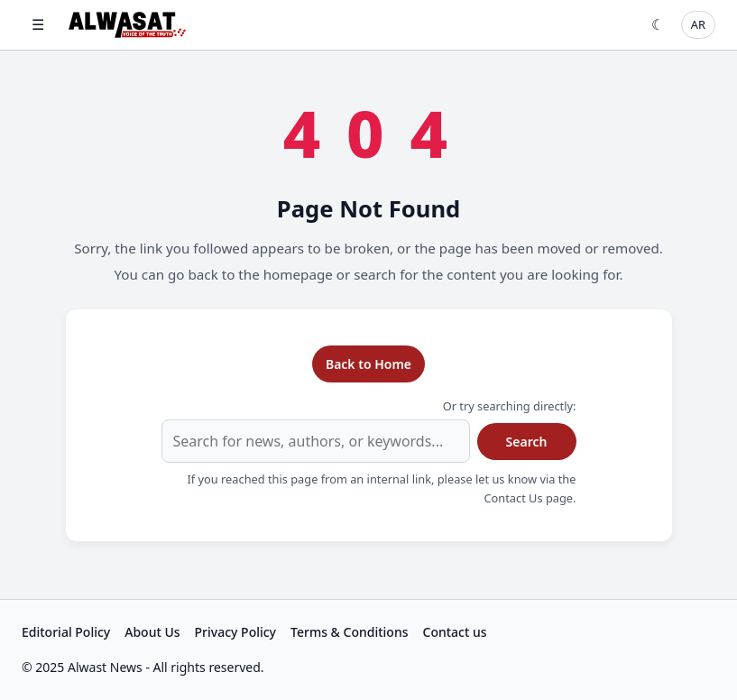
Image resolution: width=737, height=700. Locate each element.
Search (527, 442)
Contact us (455, 632)
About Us (152, 632)
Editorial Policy (66, 632)
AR (698, 24)
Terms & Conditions (349, 632)
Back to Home (368, 364)
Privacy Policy (235, 632)
